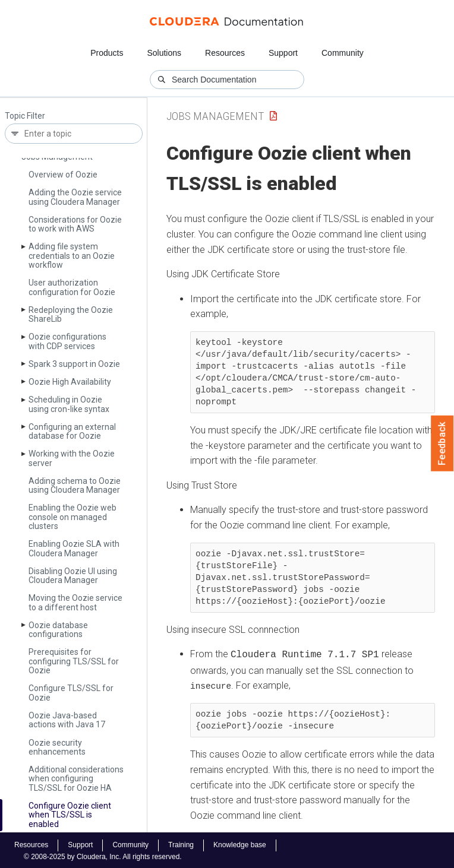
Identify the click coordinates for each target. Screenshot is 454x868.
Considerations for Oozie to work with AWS (75, 224)
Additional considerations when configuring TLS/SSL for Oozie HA (76, 779)
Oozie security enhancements (57, 747)
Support (283, 53)
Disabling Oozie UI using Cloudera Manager (73, 576)
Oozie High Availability (70, 382)
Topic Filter (25, 116)
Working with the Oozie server (72, 458)
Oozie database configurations (58, 630)
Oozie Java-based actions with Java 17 (67, 720)
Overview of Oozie (63, 175)
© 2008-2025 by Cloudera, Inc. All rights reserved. (103, 855)
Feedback (442, 443)
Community (343, 53)
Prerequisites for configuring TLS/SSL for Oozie (74, 661)
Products (107, 53)
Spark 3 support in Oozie (74, 364)
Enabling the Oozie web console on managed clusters (72, 517)
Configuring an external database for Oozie (72, 431)
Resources (225, 53)
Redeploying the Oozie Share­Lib (71, 314)
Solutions (164, 53)
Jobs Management (215, 116)
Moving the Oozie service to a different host (75, 602)
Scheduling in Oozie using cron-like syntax (69, 404)
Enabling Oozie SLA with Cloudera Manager (74, 548)
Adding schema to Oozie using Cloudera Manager (75, 485)
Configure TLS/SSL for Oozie (71, 693)
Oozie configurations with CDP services (67, 341)
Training (181, 844)
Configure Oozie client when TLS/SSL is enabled (70, 815)
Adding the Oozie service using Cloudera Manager (75, 197)
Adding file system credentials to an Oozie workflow (72, 256)
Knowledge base (240, 844)
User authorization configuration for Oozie (72, 287)
